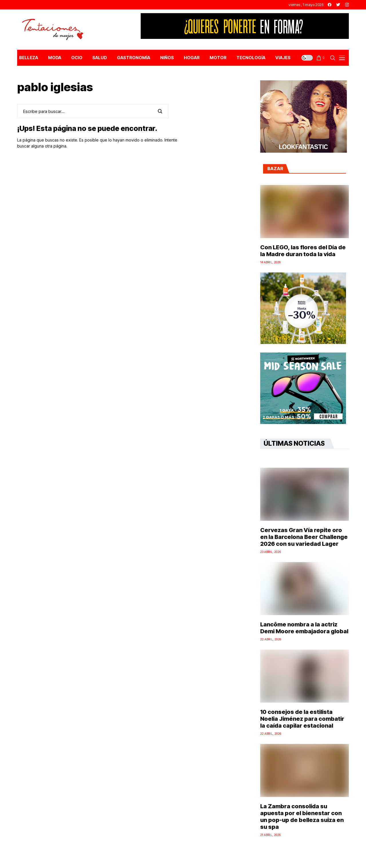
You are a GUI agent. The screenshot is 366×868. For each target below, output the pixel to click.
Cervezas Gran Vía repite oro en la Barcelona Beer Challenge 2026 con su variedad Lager (304, 537)
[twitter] (338, 5)
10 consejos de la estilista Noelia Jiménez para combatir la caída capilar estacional (302, 719)
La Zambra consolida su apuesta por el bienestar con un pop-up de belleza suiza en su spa (302, 817)
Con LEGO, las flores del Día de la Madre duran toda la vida (303, 251)
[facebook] (330, 5)
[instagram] (347, 5)
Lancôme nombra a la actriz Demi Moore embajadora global (304, 628)
